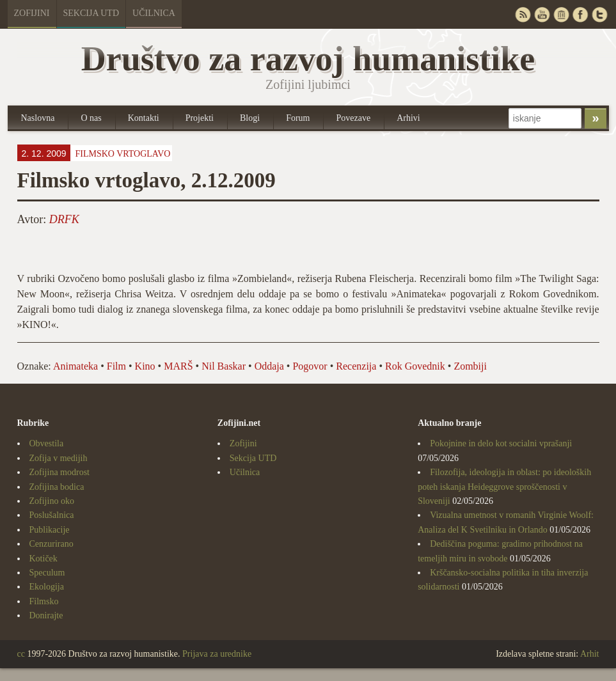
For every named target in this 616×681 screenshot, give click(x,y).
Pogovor (310, 366)
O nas (91, 118)
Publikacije (50, 530)
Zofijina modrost (60, 472)
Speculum (47, 573)
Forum (298, 118)
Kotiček (43, 559)
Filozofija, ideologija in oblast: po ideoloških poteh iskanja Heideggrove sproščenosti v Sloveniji (504, 487)
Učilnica (154, 13)
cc (21, 654)
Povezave (353, 118)
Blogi (250, 118)
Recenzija (356, 366)
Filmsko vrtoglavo (122, 154)
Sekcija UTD (91, 13)
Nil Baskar (224, 366)
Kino (145, 366)
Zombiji (470, 366)
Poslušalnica (52, 515)
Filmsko (44, 601)
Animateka (75, 366)
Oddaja (269, 366)
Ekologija (47, 587)
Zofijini (32, 13)
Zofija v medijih (59, 458)
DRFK (64, 219)
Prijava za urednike (217, 654)
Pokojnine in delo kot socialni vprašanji (501, 443)
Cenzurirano (51, 544)
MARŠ (178, 366)
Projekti (200, 118)
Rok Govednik (415, 366)
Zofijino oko (52, 501)
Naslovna (38, 118)
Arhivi (408, 118)
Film (116, 366)
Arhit (590, 654)
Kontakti (144, 118)
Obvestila (47, 443)
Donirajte (46, 615)
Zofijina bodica (57, 487)
